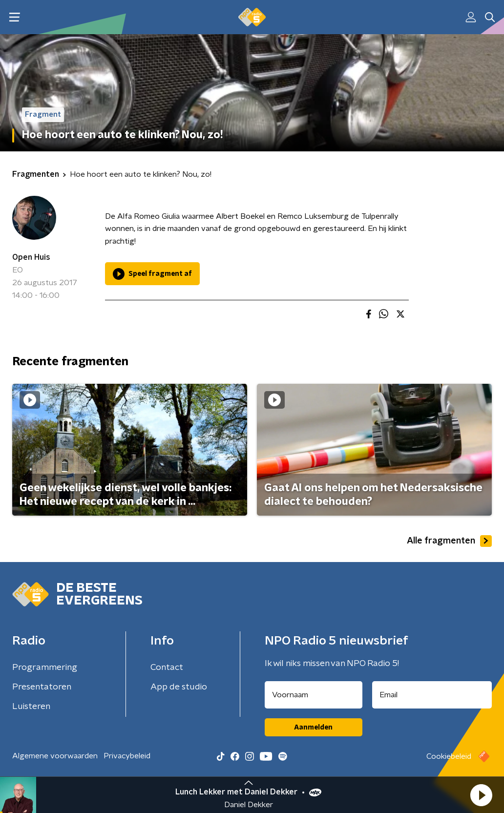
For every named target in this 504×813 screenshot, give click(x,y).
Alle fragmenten (449, 541)
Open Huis (31, 257)
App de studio (179, 687)
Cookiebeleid (449, 756)
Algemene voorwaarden (55, 756)
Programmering (45, 667)
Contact (167, 667)
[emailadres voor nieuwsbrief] (432, 695)
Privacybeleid (127, 756)
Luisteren (31, 707)
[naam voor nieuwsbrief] (314, 695)
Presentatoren (42, 687)
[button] (481, 795)
